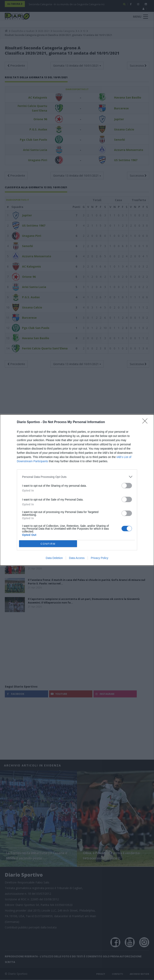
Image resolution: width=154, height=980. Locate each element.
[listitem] (77, 477)
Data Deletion (54, 558)
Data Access (77, 558)
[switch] (127, 486)
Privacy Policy (100, 558)
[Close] (146, 422)
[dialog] (77, 490)
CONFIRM (48, 544)
